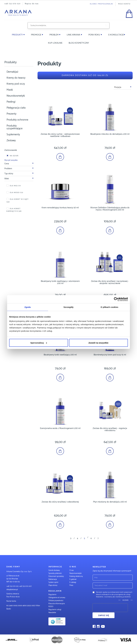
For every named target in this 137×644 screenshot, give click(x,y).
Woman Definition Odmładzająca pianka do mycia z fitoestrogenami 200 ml (110, 209)
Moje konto (124, 4)
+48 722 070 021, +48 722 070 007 (19, 586)
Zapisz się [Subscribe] (104, 615)
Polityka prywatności (56, 601)
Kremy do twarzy (16, 78)
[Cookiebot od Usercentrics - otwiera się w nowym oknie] (116, 299)
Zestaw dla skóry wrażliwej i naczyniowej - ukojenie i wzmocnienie (110, 282)
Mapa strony (53, 585)
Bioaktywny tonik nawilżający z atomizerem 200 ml (60, 282)
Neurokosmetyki (16, 96)
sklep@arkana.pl (12, 590)
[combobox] (65, 25)
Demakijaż (12, 72)
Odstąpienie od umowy (57, 598)
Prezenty (11, 114)
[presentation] (110, 608)
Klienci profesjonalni (102, 4)
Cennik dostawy (54, 570)
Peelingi (11, 102)
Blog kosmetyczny (79, 43)
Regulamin (52, 595)
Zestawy (11, 141)
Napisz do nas (32, 4)
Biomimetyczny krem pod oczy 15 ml (110, 355)
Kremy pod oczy (16, 84)
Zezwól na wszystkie (98, 343)
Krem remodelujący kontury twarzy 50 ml (60, 208)
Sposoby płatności (55, 573)
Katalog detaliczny (76, 576)
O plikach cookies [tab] (109, 307)
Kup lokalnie (55, 43)
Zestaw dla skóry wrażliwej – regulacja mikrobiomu (110, 429)
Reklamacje (53, 579)
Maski (10, 90)
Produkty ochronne (17, 120)
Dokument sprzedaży (56, 576)
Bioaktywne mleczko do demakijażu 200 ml (110, 134)
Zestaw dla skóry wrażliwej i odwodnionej (60, 502)
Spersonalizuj (39, 343)
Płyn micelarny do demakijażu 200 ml (110, 502)
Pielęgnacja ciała (16, 108)
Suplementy (13, 135)
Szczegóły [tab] (68, 307)
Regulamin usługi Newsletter (55, 611)
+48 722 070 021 (12, 4)
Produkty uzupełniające (15, 127)
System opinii (53, 582)
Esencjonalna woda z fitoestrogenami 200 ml (60, 428)
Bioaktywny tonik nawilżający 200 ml (60, 355)
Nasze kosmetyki (76, 573)
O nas (72, 570)
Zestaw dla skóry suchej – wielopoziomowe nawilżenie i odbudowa (60, 135)
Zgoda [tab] (28, 307)
